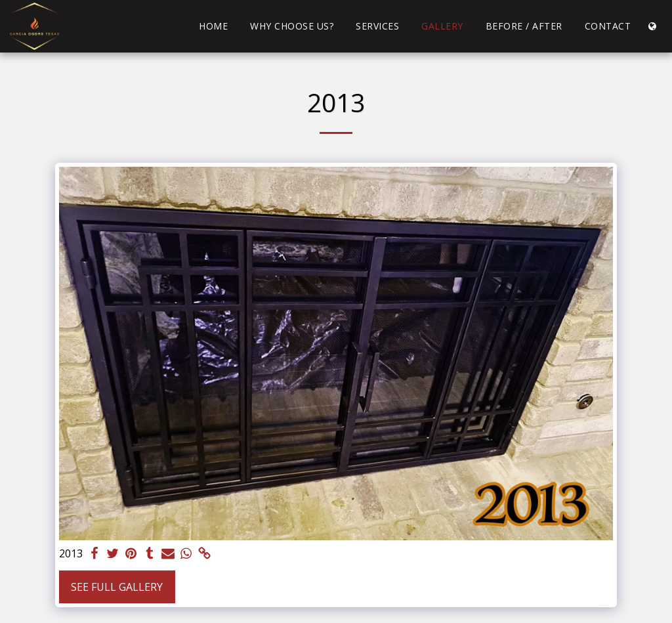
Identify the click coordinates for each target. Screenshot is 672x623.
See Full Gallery (117, 587)
